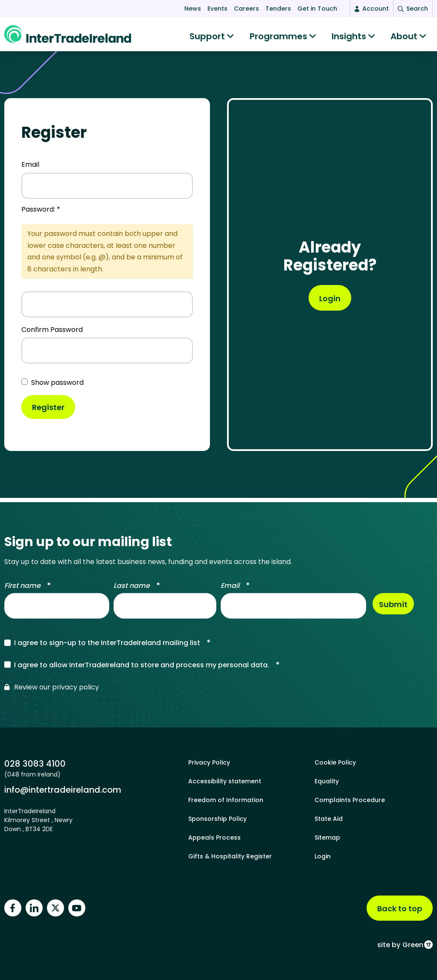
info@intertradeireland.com (63, 790)
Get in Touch (317, 9)
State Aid (329, 819)
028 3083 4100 (35, 763)
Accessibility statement (225, 781)
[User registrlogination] (330, 302)
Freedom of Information (226, 800)
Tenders (278, 9)
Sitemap (327, 838)
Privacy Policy (209, 762)
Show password (57, 387)
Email (30, 169)
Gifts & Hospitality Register (230, 856)
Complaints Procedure (350, 800)
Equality (327, 781)
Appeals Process (214, 838)
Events (217, 9)
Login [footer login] (323, 856)
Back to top (400, 909)
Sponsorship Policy (217, 819)
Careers (246, 9)
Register (48, 411)
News (193, 9)
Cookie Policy (335, 762)
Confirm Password (52, 334)
